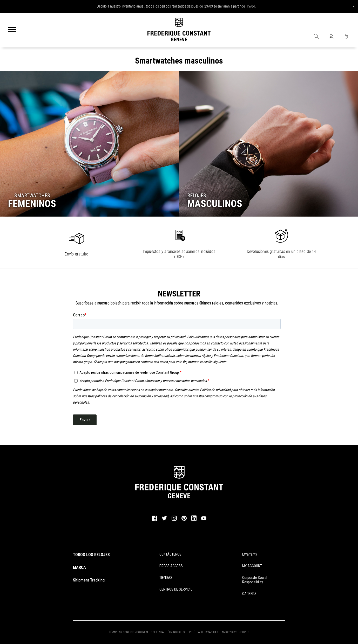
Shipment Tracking (89, 580)
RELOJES (197, 196)
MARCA (79, 567)
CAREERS (249, 594)
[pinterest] (184, 520)
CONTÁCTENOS (170, 554)
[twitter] (164, 520)
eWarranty (250, 554)
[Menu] (12, 30)
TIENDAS (166, 578)
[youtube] (204, 519)
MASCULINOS (215, 204)
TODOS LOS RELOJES (91, 555)
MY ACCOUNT (252, 566)
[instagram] (174, 520)
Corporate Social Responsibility (255, 580)
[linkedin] (194, 521)
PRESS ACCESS (171, 566)
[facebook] (154, 520)
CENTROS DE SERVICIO (176, 589)
